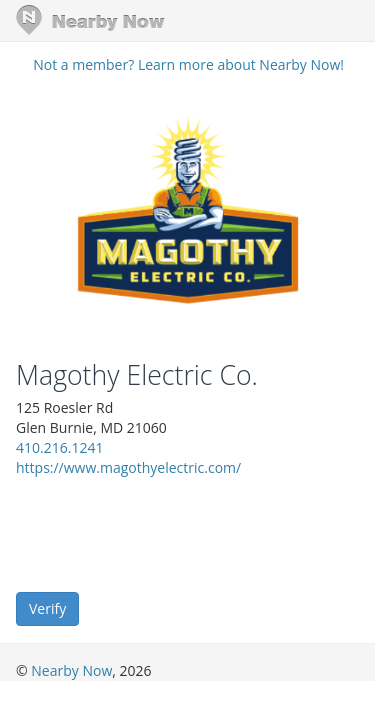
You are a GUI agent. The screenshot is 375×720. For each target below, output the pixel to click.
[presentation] (168, 533)
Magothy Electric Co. (137, 375)
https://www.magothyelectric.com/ (128, 467)
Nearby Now (71, 670)
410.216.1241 (59, 447)
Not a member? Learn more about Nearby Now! (188, 64)
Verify (47, 608)
